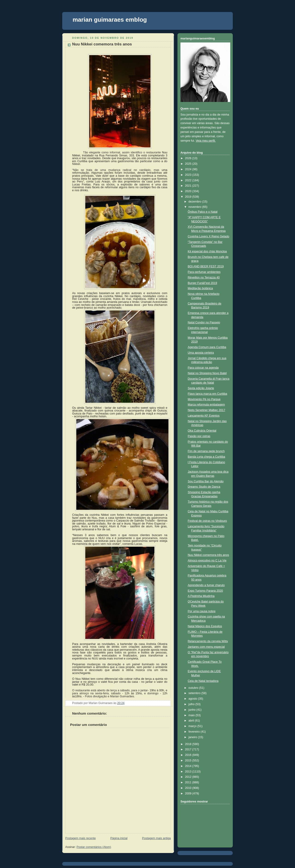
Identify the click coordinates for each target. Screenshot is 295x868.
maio (192, 715)
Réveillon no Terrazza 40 (204, 277)
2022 (189, 180)
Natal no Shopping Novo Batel (207, 373)
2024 (189, 169)
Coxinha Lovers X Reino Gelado (209, 236)
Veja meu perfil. (206, 141)
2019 (189, 197)
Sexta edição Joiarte (201, 388)
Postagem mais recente (80, 838)
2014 (189, 766)
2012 (189, 777)
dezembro (195, 202)
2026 (189, 158)
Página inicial (119, 838)
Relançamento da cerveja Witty (208, 641)
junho (192, 710)
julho (192, 704)
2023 (189, 175)
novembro (195, 207)
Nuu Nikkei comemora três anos (102, 44)
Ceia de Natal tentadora (203, 681)
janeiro (193, 737)
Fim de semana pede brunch (206, 451)
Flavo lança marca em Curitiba (208, 394)
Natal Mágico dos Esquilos (205, 626)
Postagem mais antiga (156, 838)
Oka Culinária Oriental (202, 431)
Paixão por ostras (199, 436)
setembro (195, 693)
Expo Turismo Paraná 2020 (205, 591)
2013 (189, 772)
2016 (189, 755)
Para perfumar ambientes (204, 272)
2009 (189, 793)
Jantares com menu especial (206, 647)
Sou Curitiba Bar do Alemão (206, 481)
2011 (189, 782)
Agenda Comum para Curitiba (207, 347)
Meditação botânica (200, 288)
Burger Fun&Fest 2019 (203, 283)
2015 (189, 761)
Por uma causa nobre (202, 611)
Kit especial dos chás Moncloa (207, 251)
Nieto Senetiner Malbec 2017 (207, 410)
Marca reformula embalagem (206, 405)
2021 (189, 186)
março (193, 726)
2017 (189, 749)
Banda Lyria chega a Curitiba (206, 457)
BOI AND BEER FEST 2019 (206, 266)
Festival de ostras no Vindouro (207, 521)
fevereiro (195, 732)
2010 (189, 788)
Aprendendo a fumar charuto (206, 585)
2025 (189, 164)
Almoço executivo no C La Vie (207, 561)
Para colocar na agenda (203, 368)
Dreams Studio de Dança (204, 487)
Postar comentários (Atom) (94, 847)
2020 (189, 191)
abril (192, 721)
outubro (194, 688)
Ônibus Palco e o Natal (203, 212)
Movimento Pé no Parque (204, 399)
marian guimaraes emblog (110, 20)
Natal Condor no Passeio (204, 322)
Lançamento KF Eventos (204, 416)
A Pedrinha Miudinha (201, 596)
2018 (189, 744)
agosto (193, 699)
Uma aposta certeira (201, 353)
